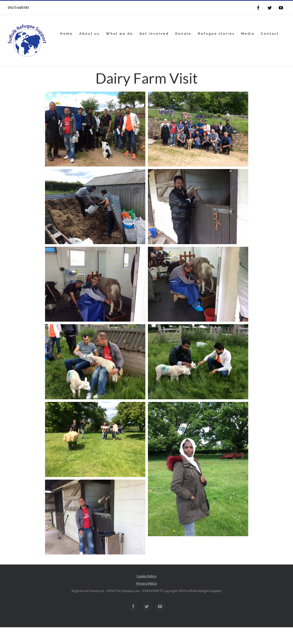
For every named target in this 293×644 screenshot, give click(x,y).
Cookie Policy (146, 576)
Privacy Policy (147, 583)
